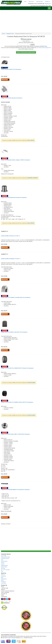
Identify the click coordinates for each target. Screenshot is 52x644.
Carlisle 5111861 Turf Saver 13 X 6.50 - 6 (10, 236)
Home (3, 34)
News (2, 580)
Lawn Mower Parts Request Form (44, 48)
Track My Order (39, 1)
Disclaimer (3, 582)
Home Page (4, 556)
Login (25, 1)
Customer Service (5, 558)
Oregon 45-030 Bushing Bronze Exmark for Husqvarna (14, 197)
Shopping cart (48, 4)
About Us (3, 575)
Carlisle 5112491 (31, 415)
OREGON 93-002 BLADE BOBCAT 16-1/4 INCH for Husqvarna (15, 490)
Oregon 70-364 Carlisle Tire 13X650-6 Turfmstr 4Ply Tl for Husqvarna (17, 402)
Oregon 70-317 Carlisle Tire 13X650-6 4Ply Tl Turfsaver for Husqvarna (17, 368)
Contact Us (47, 1)
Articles (3, 563)
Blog (2, 571)
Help (2, 560)
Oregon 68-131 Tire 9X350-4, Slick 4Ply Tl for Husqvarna (14, 332)
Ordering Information (6, 557)
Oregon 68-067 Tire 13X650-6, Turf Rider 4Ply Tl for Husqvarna (16, 297)
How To (3, 564)
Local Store (4, 583)
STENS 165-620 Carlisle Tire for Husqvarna (11, 69)
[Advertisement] (26, 21)
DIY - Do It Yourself (5, 570)
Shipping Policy (4, 565)
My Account (31, 1)
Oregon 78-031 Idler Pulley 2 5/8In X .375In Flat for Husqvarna (15, 434)
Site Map (3, 568)
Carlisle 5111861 (31, 382)
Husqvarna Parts (10, 34)
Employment (4, 579)
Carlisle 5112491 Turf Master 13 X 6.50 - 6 (11, 259)
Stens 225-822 (31, 223)
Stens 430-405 (31, 140)
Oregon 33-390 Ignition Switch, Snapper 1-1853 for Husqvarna (16, 160)
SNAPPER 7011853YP (33, 178)
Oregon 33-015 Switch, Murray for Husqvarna (12, 98)
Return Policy (4, 567)
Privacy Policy (4, 561)
